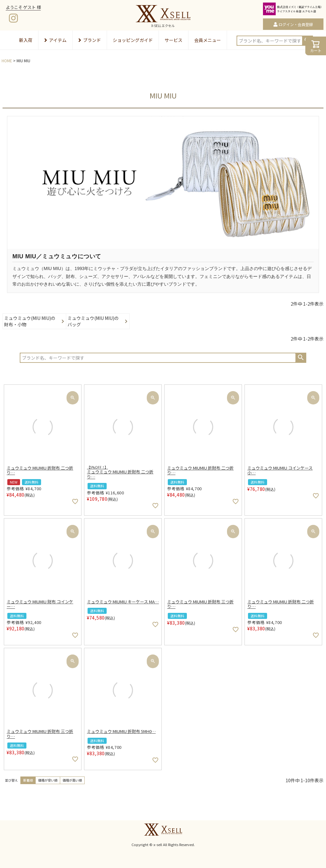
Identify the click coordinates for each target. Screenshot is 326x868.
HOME (7, 61)
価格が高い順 (72, 780)
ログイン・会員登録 (296, 24)
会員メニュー (208, 40)
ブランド (90, 40)
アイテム (55, 40)
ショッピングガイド (133, 40)
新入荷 (26, 40)
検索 (301, 357)
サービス (174, 40)
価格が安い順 (48, 780)
